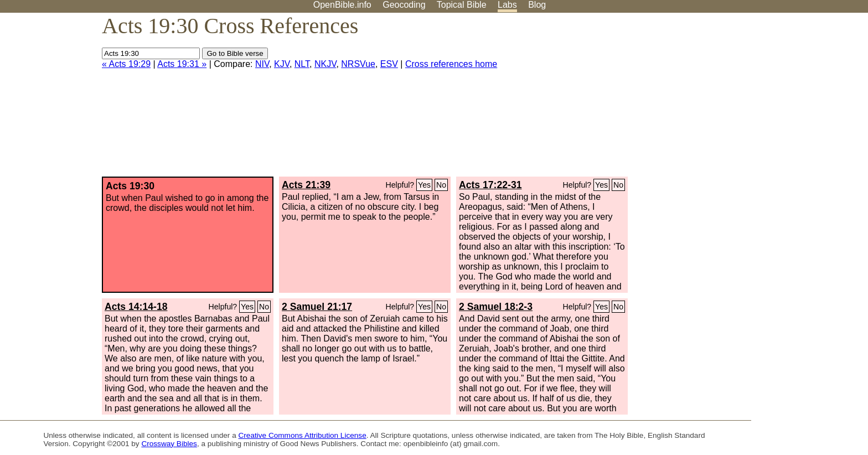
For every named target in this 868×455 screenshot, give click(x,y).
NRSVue (358, 64)
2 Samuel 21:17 (317, 307)
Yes (424, 185)
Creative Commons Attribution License (303, 435)
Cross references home (451, 64)
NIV (262, 64)
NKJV (325, 64)
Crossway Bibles (169, 444)
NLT (302, 64)
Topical (462, 5)
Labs (507, 5)
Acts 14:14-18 (136, 307)
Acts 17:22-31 (490, 185)
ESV (389, 64)
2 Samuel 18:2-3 (496, 307)
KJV (282, 64)
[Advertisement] (756, 99)
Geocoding (404, 5)
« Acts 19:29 (126, 64)
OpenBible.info (342, 5)
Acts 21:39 (306, 185)
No (441, 185)
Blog (537, 5)
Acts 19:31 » (182, 64)
